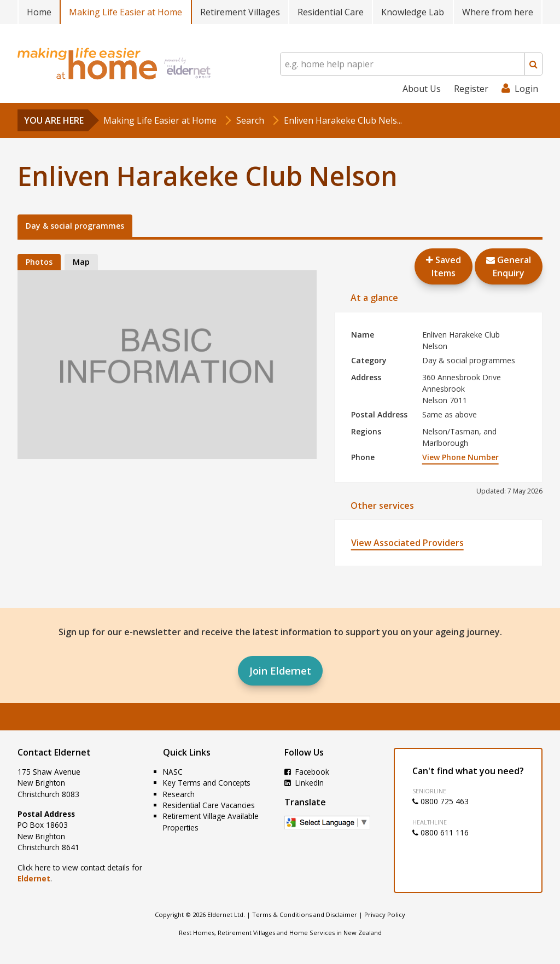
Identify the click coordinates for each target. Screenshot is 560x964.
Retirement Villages (240, 12)
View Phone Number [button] (460, 457)
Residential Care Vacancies (209, 805)
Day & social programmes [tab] (75, 226)
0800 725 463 (441, 801)
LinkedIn (304, 783)
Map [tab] (81, 262)
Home (39, 12)
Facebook (307, 772)
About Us (422, 89)
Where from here (498, 12)
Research (179, 794)
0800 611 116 (441, 832)
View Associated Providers (407, 543)
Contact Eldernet (54, 752)
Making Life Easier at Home (126, 12)
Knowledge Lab (413, 12)
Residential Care (331, 12)
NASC (173, 772)
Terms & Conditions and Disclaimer (305, 914)
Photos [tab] (39, 262)
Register (471, 89)
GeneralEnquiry (509, 266)
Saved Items (444, 266)
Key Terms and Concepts (207, 783)
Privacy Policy (385, 914)
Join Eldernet (280, 671)
